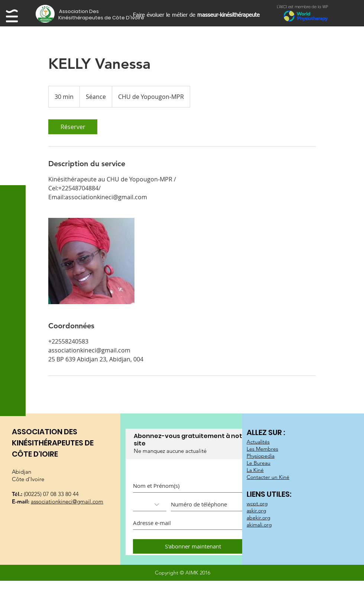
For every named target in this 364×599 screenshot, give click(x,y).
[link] (73, 127)
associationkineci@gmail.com (67, 501)
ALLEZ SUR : (267, 432)
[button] (91, 12)
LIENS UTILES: (270, 494)
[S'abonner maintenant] (193, 546)
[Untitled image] (91, 261)
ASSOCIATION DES (45, 432)
